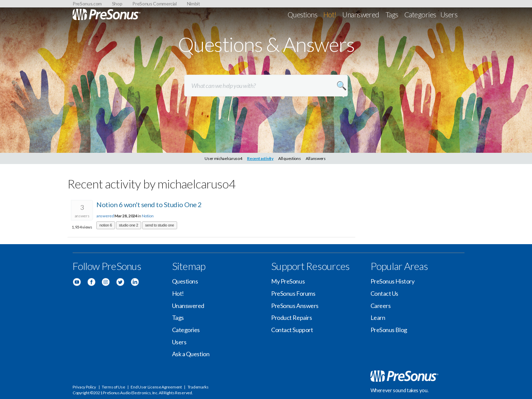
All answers (316, 158)
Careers (381, 306)
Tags (392, 14)
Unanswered (361, 14)
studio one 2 (129, 225)
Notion (148, 216)
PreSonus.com (87, 4)
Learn (378, 318)
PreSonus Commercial (154, 4)
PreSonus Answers (295, 306)
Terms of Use (113, 387)
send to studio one (160, 225)
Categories (420, 14)
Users (449, 14)
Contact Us (385, 293)
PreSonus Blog (389, 330)
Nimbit (194, 4)
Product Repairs (291, 318)
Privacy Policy (84, 387)
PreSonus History (393, 281)
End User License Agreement (156, 387)
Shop (117, 4)
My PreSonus (288, 281)
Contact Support (292, 330)
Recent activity (260, 158)
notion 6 (106, 225)
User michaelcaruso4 (223, 158)
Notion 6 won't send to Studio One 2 (149, 204)
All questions (289, 158)
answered (105, 216)
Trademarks (198, 387)
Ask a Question (191, 354)
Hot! (330, 14)
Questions (302, 14)
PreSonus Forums (293, 293)
